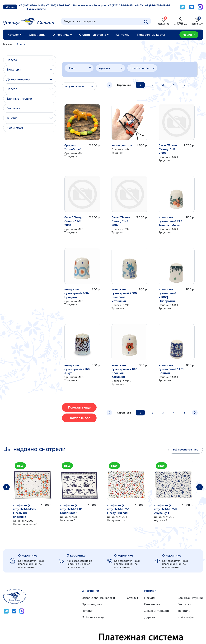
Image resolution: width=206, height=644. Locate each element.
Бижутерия (29, 69)
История (88, 611)
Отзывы (132, 598)
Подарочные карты (151, 35)
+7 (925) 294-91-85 (120, 5)
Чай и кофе (15, 128)
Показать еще (85, 407)
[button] (200, 487)
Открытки (13, 108)
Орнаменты (37, 35)
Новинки (189, 35)
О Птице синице (93, 617)
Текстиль (29, 118)
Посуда (29, 60)
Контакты (123, 35)
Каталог (15, 35)
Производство (92, 604)
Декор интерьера (29, 79)
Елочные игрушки (19, 99)
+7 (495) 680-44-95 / (32, 5)
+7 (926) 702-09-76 (158, 5)
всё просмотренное (186, 450)
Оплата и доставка (94, 35)
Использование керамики (100, 598)
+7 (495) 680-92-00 (58, 5)
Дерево (29, 89)
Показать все (85, 418)
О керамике (62, 35)
